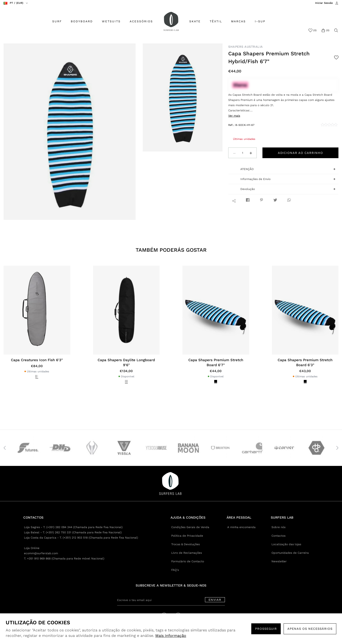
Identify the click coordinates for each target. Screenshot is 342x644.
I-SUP (260, 21)
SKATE (195, 21)
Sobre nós (278, 527)
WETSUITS (111, 21)
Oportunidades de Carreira (290, 553)
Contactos (278, 536)
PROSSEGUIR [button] (266, 629)
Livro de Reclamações (187, 553)
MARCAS (238, 21)
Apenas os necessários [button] (310, 629)
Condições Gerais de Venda (190, 527)
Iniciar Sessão (324, 3)
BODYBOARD (82, 21)
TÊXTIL (216, 21)
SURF (57, 21)
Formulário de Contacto (188, 561)
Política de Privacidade (187, 536)
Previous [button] (5, 448)
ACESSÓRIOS (141, 21)
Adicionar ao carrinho (300, 153)
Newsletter (279, 561)
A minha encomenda (241, 527)
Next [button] (337, 448)
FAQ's (175, 570)
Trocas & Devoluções (185, 544)
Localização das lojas (286, 544)
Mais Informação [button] (171, 636)
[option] (70, 132)
